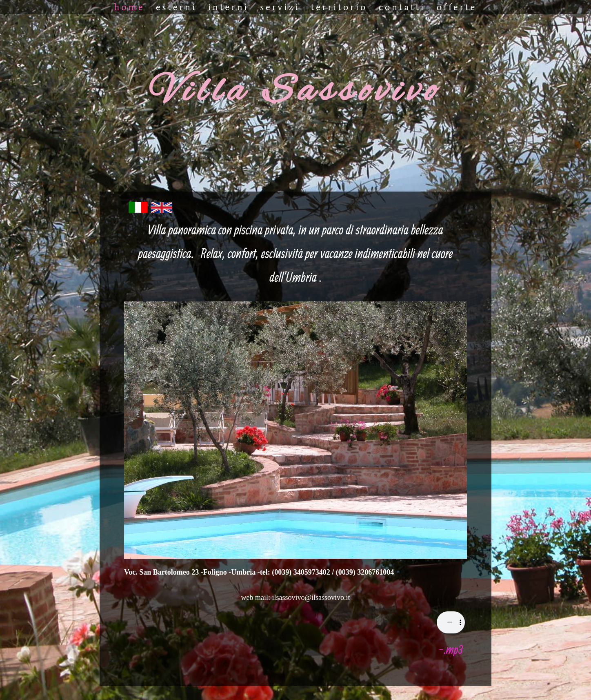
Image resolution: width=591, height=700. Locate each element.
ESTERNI (176, 7)
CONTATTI (402, 7)
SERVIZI (280, 7)
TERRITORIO (339, 7)
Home (130, 7)
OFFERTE (457, 7)
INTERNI (229, 7)
